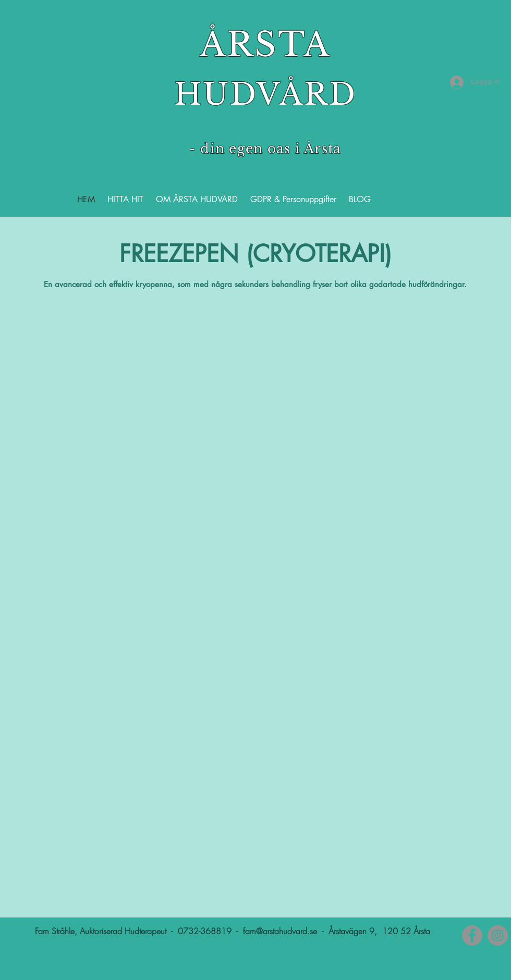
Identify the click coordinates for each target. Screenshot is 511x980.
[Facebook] (472, 935)
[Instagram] (498, 935)
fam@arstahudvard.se (280, 931)
